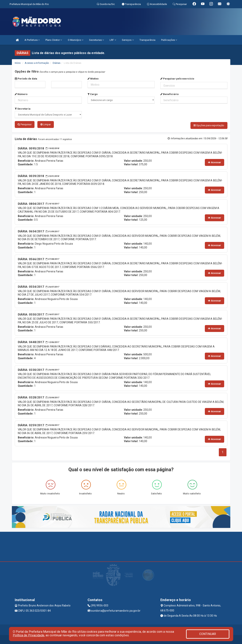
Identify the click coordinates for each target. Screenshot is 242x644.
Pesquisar (25, 124)
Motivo (93, 79)
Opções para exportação (209, 125)
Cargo (93, 94)
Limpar (46, 124)
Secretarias (96, 40)
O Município (76, 40)
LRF (113, 40)
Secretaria (23, 109)
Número (21, 94)
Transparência (147, 40)
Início (18, 63)
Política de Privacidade (29, 635)
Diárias (57, 63)
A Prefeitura (32, 40)
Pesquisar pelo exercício (177, 79)
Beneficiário (169, 94)
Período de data (26, 79)
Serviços (128, 40)
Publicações (169, 40)
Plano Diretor (54, 40)
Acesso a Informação (37, 63)
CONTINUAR (208, 634)
